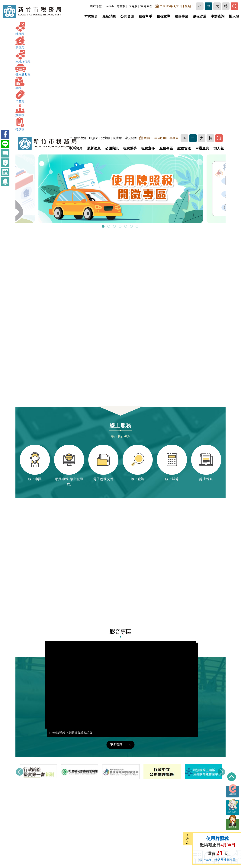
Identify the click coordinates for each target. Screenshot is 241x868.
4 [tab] (120, 227)
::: (86, 6)
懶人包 (234, 16)
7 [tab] (137, 227)
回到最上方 (232, 777)
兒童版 (121, 6)
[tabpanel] (121, 189)
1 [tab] (104, 227)
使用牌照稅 (217, 838)
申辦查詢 (218, 16)
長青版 (133, 6)
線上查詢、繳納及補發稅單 (217, 860)
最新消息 (109, 16)
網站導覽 (96, 6)
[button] (200, 6)
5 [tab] (126, 227)
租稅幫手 (145, 16)
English (109, 6)
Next (198, 189)
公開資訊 (127, 16)
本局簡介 (91, 16)
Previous (43, 189)
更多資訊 (120, 745)
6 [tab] (132, 227)
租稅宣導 (163, 16)
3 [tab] (115, 227)
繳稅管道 (200, 16)
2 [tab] (109, 227)
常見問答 (146, 6)
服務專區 (182, 16)
